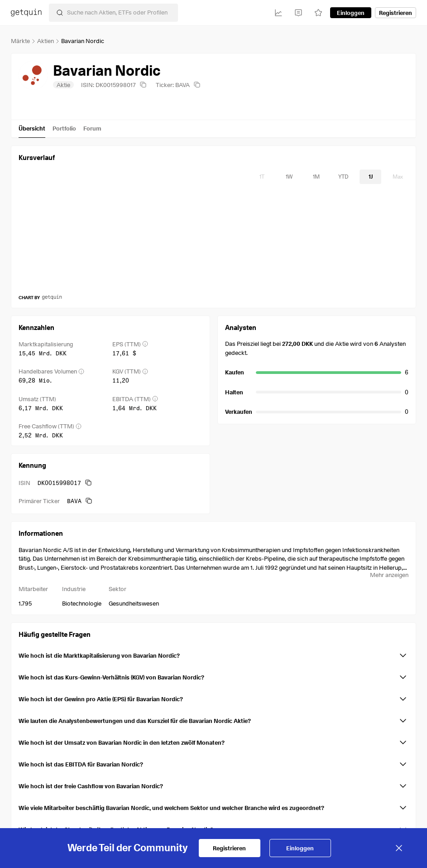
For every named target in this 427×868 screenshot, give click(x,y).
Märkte (20, 41)
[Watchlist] (318, 13)
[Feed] (298, 13)
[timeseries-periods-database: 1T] (262, 177)
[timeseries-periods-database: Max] (398, 177)
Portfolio (64, 128)
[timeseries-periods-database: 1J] (370, 177)
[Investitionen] (278, 13)
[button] (213, 654)
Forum (92, 128)
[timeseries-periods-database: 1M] (316, 177)
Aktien (46, 41)
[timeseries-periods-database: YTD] (343, 177)
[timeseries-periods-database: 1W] (289, 177)
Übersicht (32, 128)
